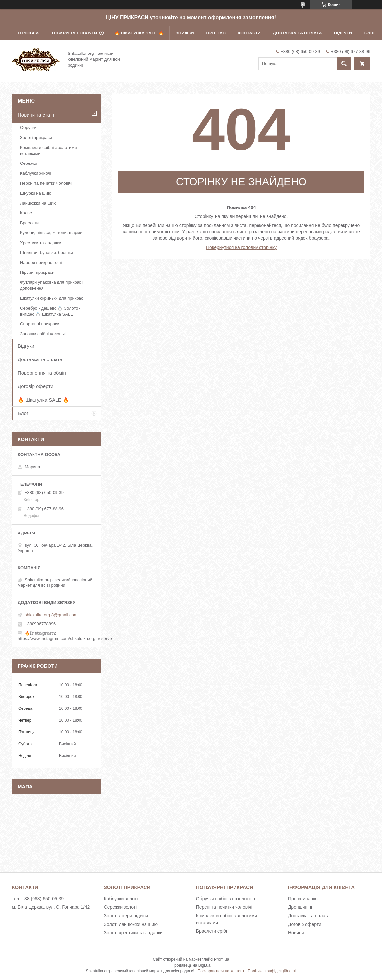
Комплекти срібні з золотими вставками (48, 151)
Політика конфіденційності (272, 971)
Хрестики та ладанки (41, 243)
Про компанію (303, 899)
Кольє (26, 213)
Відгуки (343, 33)
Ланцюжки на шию (38, 203)
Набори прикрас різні (41, 262)
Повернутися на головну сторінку (241, 247)
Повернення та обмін (42, 373)
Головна (28, 33)
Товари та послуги (74, 33)
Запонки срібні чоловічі (43, 334)
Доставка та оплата (297, 33)
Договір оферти (35, 386)
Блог (370, 33)
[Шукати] (344, 64)
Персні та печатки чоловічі (46, 183)
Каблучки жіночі (35, 173)
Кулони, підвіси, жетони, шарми (51, 233)
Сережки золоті (121, 907)
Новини (296, 933)
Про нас (216, 33)
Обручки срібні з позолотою (225, 899)
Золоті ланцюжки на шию (131, 924)
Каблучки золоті (121, 899)
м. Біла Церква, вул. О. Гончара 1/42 (51, 907)
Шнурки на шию (36, 193)
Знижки (185, 33)
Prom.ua (222, 959)
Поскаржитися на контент (221, 971)
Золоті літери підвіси (126, 916)
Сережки (29, 163)
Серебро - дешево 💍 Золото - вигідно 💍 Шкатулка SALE (50, 311)
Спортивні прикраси (40, 324)
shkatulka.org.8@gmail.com (51, 615)
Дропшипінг (300, 907)
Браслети (29, 223)
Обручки (28, 128)
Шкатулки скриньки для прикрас (52, 298)
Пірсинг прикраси (37, 272)
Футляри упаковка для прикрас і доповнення (52, 285)
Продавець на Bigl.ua (191, 965)
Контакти (249, 33)
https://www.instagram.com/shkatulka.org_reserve (65, 638)
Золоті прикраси (36, 137)
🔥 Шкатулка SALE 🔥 (139, 33)
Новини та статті (37, 115)
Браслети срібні (213, 931)
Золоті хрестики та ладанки (133, 933)
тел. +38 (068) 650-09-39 (38, 899)
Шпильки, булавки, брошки (46, 253)
